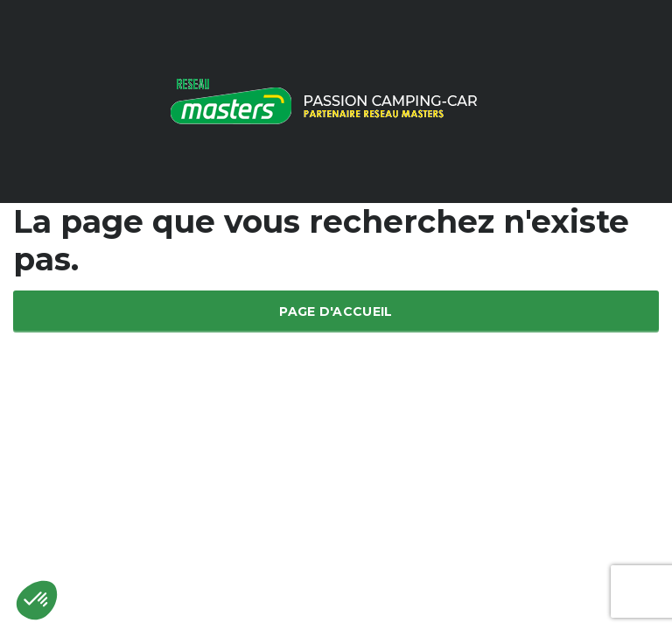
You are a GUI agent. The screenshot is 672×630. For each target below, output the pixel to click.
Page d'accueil (336, 311)
